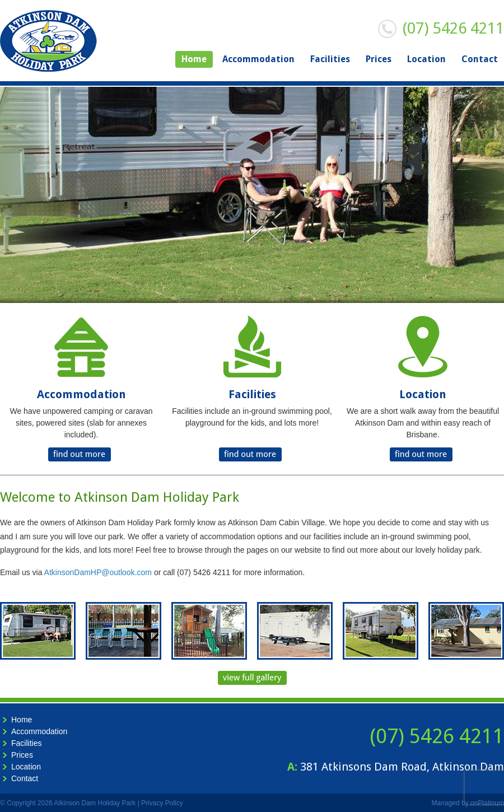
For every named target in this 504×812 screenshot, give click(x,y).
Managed (446, 803)
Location (426, 59)
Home (194, 59)
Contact (480, 59)
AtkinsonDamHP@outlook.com (98, 572)
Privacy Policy (162, 803)
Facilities (330, 59)
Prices (379, 59)
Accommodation (258, 59)
